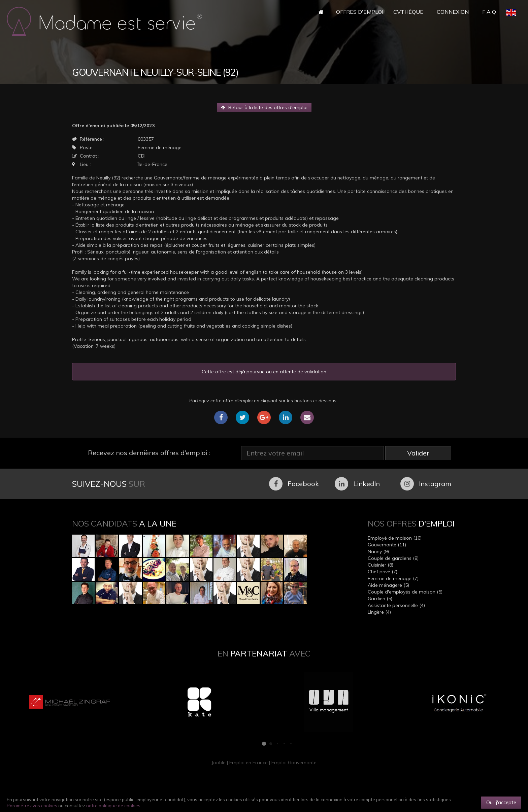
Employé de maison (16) (395, 538)
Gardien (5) (380, 599)
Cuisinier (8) (381, 565)
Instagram (426, 484)
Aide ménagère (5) (388, 585)
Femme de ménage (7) (393, 578)
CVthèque (408, 12)
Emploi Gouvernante (294, 763)
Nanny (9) (378, 551)
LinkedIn (357, 484)
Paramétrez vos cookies (32, 806)
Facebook (294, 484)
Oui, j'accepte (501, 802)
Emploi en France (249, 763)
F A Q (489, 12)
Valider (418, 453)
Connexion (453, 12)
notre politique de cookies (113, 806)
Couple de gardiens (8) (393, 558)
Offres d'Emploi (360, 12)
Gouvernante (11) (387, 545)
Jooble (219, 763)
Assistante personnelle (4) (396, 605)
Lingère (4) (379, 612)
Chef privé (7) (383, 572)
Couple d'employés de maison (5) (405, 592)
